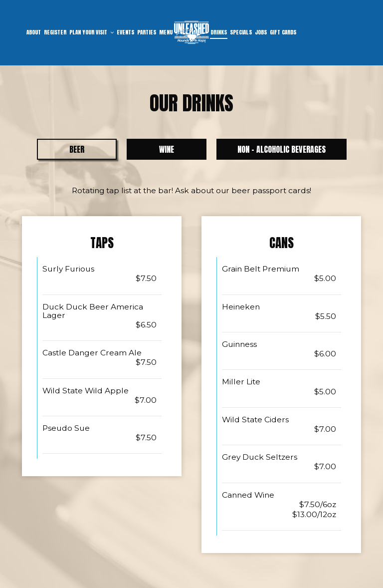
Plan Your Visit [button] (92, 32)
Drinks (219, 32)
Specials (241, 32)
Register (55, 32)
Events (125, 32)
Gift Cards (283, 32)
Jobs (261, 32)
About (34, 32)
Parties (147, 32)
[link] (191, 32)
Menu (166, 32)
